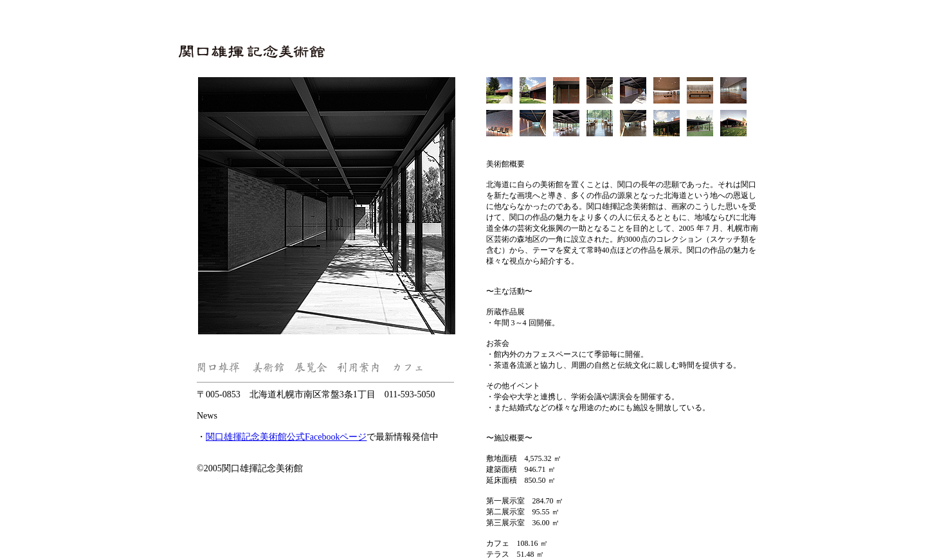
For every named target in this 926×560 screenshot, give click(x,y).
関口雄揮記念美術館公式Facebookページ (286, 437)
